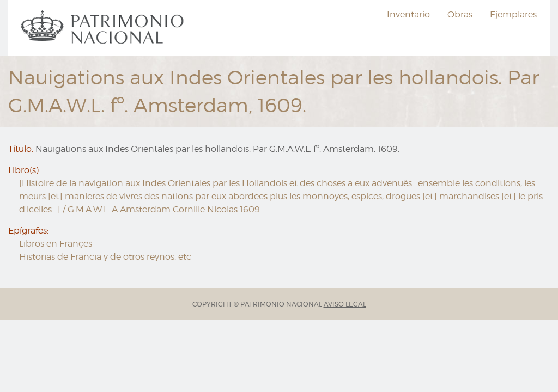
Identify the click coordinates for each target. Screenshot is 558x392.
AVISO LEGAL (345, 304)
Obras (460, 14)
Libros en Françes (56, 244)
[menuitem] (104, 28)
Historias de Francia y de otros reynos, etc (105, 257)
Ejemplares (513, 14)
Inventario (408, 14)
